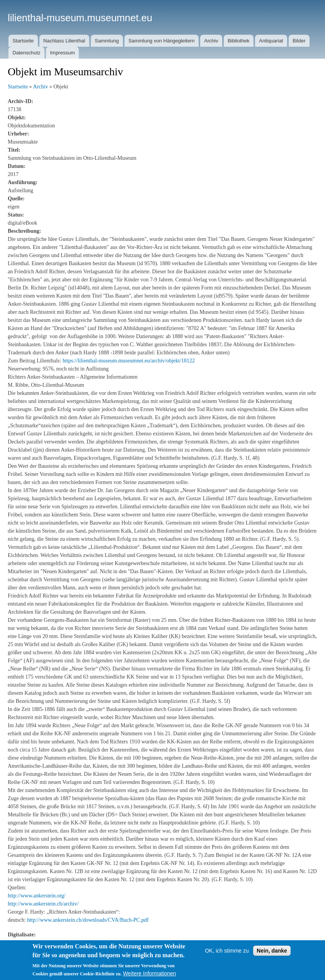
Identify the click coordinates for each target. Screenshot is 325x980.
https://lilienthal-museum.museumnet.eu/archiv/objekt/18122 (129, 361)
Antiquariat (271, 41)
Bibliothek (238, 41)
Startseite (23, 41)
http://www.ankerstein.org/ (37, 896)
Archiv (211, 41)
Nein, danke (272, 951)
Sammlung (107, 41)
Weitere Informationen (149, 973)
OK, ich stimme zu (227, 951)
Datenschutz (26, 53)
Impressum (62, 53)
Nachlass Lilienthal (64, 41)
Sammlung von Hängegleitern (161, 41)
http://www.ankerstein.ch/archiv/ (43, 904)
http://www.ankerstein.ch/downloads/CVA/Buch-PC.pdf (88, 920)
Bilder (299, 41)
